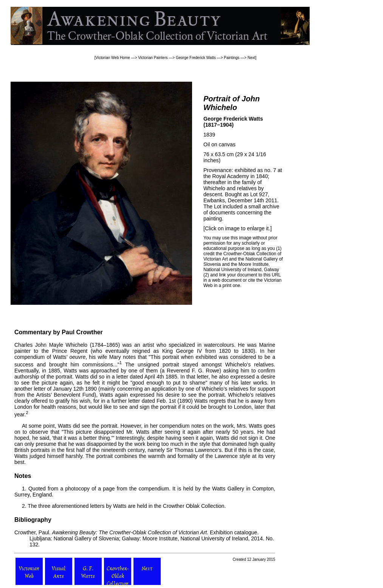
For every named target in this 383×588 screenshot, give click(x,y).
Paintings (232, 58)
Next (252, 58)
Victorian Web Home (113, 58)
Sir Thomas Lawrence (192, 450)
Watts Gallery (228, 489)
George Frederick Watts (196, 58)
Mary (115, 357)
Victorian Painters (153, 58)
